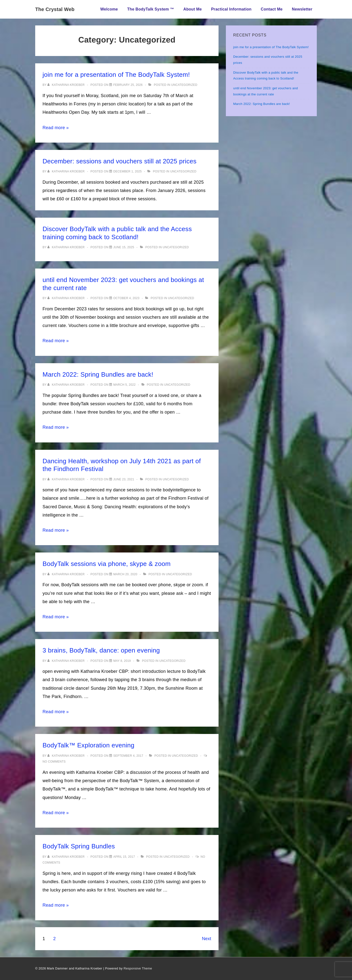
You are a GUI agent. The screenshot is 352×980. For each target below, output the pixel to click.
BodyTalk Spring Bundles (79, 846)
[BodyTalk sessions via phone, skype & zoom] (125, 574)
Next (207, 939)
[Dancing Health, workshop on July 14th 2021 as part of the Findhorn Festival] (124, 479)
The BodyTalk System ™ (151, 9)
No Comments (54, 762)
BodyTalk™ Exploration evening (88, 745)
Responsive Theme (138, 968)
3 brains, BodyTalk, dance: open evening (101, 650)
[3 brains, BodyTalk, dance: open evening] (122, 661)
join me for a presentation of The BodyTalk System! (116, 75)
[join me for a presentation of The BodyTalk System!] (128, 85)
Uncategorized (184, 85)
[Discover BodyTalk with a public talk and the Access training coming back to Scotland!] (124, 247)
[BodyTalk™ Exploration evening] (128, 756)
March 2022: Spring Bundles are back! (98, 374)
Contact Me (272, 9)
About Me (192, 9)
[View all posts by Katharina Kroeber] (66, 85)
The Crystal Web (55, 9)
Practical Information (231, 9)
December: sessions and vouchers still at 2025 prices (120, 161)
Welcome (109, 9)
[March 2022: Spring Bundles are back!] (124, 385)
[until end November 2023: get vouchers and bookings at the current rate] (126, 298)
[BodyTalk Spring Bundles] (124, 857)
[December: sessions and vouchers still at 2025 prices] (127, 171)
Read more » (56, 128)
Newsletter (302, 9)
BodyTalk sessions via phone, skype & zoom (107, 564)
